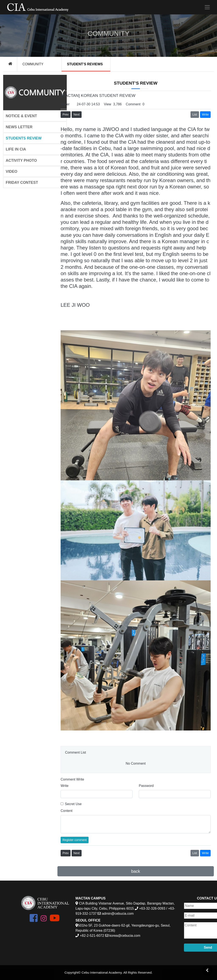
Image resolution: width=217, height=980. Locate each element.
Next (77, 114)
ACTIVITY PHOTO (21, 160)
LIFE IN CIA (16, 149)
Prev (66, 114)
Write (65, 786)
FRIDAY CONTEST (22, 183)
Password (146, 786)
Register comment (75, 840)
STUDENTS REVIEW (24, 138)
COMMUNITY (33, 64)
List (195, 114)
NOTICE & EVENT (21, 116)
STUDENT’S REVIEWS (85, 64)
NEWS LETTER (19, 127)
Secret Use (73, 804)
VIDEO (12, 171)
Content (67, 811)
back (136, 871)
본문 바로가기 (0, 0)
